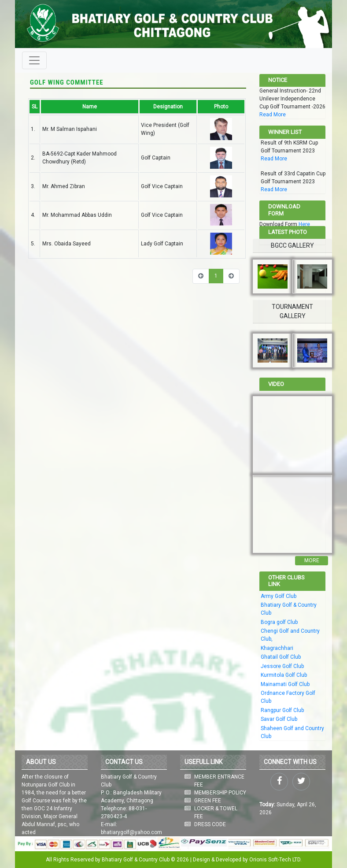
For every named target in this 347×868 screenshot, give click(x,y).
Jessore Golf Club (282, 666)
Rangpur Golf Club (282, 710)
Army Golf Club (279, 596)
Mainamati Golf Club (285, 684)
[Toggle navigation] (34, 60)
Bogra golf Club (279, 622)
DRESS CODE (210, 824)
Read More (273, 115)
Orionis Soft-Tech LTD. (275, 860)
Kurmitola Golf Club (284, 675)
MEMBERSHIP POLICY (220, 793)
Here (304, 224)
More (312, 560)
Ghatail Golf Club (281, 657)
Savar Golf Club (279, 719)
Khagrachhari (277, 648)
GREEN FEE (208, 801)
